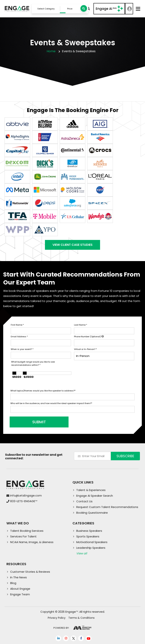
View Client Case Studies (72, 245)
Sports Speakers (88, 536)
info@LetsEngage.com (26, 495)
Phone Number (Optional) (89, 337)
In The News (19, 577)
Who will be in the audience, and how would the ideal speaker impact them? (51, 403)
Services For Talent (23, 536)
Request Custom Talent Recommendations (107, 507)
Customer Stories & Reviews (30, 572)
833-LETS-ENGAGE (24, 501)
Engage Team (20, 594)
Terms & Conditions (81, 618)
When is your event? (22, 349)
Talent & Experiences (91, 490)
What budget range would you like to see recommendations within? (33, 363)
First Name (17, 325)
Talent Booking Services (27, 531)
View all (82, 553)
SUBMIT (39, 422)
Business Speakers (89, 531)
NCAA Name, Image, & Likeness (32, 542)
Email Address (19, 337)
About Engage (20, 589)
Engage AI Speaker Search (95, 496)
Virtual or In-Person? (85, 349)
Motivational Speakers (92, 542)
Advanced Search (88, 9)
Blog (13, 583)
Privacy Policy (57, 618)
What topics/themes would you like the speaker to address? (43, 391)
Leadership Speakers (91, 548)
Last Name (81, 325)
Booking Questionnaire (92, 513)
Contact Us (84, 501)
